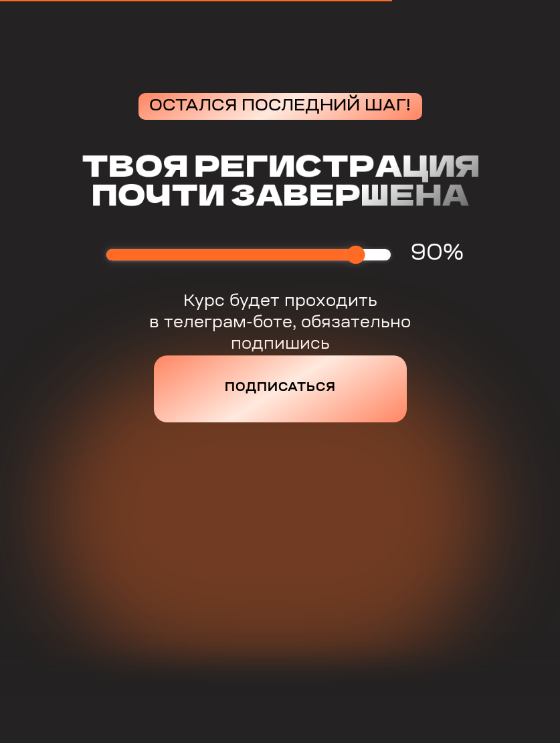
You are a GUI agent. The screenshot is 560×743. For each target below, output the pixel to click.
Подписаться (280, 388)
